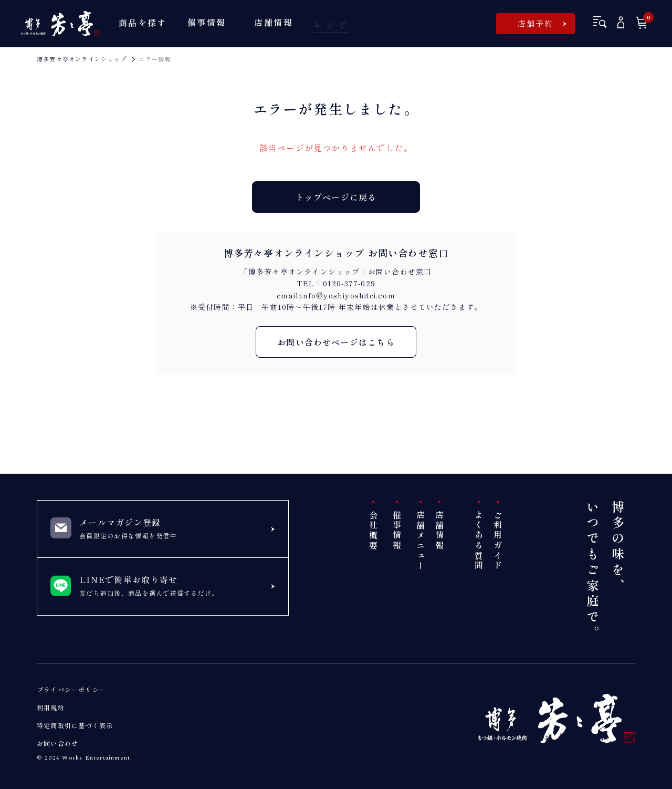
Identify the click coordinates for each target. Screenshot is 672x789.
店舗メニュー (421, 541)
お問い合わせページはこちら (336, 342)
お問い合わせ (57, 743)
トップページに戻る (336, 197)
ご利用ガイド (498, 541)
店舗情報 (439, 531)
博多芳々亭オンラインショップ (82, 59)
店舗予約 (536, 23)
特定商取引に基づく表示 (75, 725)
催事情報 (397, 531)
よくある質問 (479, 541)
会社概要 (373, 531)
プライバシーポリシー (71, 689)
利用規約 (51, 707)
